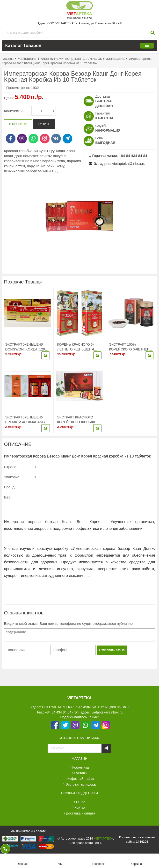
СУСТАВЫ (81, 773)
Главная (8, 59)
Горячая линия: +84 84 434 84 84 (120, 156)
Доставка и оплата (81, 813)
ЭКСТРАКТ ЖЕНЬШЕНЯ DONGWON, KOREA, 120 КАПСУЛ (25, 347)
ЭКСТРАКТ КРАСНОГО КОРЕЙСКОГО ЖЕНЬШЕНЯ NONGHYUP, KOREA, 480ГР (79, 420)
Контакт (80, 807)
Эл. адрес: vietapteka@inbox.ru (119, 164)
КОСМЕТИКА (80, 767)
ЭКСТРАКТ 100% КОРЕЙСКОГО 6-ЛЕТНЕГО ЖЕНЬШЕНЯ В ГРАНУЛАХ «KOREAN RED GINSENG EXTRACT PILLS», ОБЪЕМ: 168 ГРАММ (130, 347)
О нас (81, 802)
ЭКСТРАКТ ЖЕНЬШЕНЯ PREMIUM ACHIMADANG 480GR (25, 420)
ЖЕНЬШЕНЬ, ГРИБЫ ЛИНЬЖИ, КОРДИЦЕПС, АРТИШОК (60, 59)
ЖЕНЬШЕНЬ (115, 59)
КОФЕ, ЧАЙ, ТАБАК (81, 779)
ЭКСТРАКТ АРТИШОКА (81, 784)
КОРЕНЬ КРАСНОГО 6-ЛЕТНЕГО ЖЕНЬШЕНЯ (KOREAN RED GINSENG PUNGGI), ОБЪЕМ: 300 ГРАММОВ (77, 347)
